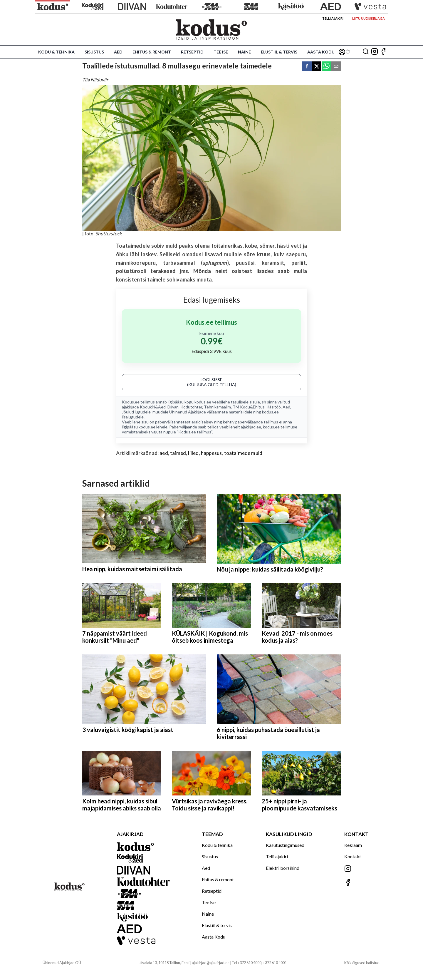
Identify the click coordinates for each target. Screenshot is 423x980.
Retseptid (192, 52)
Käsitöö (274, 407)
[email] (336, 67)
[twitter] (317, 67)
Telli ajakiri (333, 18)
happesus (211, 453)
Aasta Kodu (321, 52)
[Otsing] (366, 52)
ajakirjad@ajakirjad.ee (211, 963)
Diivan (173, 407)
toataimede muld (243, 453)
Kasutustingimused (285, 845)
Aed (118, 52)
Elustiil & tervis (279, 52)
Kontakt (353, 856)
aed (164, 453)
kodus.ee (203, 402)
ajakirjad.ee (251, 427)
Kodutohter (191, 407)
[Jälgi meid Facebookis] (383, 52)
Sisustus (94, 52)
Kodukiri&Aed (153, 407)
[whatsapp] (326, 67)
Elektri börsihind (283, 868)
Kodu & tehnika (56, 52)
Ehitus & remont (152, 52)
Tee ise (221, 52)
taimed (178, 453)
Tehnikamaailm (217, 407)
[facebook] (307, 67)
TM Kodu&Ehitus (249, 407)
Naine (244, 52)
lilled (193, 453)
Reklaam (353, 845)
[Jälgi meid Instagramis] (375, 52)
